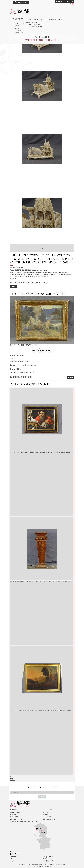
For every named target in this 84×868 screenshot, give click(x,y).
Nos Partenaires (20, 29)
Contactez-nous (20, 32)
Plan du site (53, 865)
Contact (21, 2)
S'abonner (42, 797)
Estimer (29, 20)
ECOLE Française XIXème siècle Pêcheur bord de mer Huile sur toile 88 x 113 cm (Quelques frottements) (40, 711)
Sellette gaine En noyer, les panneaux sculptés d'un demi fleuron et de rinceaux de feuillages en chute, (42, 581)
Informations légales (43, 865)
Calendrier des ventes (55, 20)
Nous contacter (64, 1)
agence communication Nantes (42, 866)
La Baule (21, 24)
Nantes (21, 22)
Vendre (36, 20)
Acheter (44, 20)
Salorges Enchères (49, 857)
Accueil (13, 857)
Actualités (18, 31)
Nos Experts (19, 27)
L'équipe (18, 25)
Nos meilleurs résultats (36, 24)
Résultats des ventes (35, 26)
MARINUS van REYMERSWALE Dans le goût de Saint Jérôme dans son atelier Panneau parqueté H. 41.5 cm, (41, 452)
